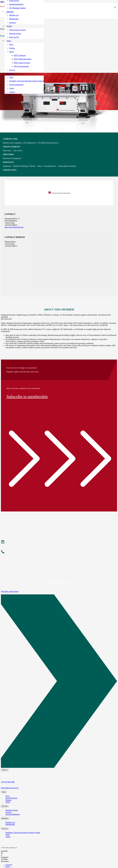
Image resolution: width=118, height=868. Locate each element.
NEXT (8, 802)
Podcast (8, 800)
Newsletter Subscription (10, 591)
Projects (8, 812)
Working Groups (12, 810)
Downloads (9, 865)
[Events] (59, 542)
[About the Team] (59, 552)
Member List (10, 822)
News (8, 796)
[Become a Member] (59, 528)
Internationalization (13, 814)
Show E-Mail (10, 223)
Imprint (8, 866)
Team (7, 835)
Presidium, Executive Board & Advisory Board (23, 833)
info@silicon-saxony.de (10, 788)
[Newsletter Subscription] (59, 682)
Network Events (11, 798)
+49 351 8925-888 (8, 782)
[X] (2, 853)
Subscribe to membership (27, 397)
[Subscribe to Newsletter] (59, 566)
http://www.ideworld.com (14, 227)
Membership (10, 824)
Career (8, 837)
